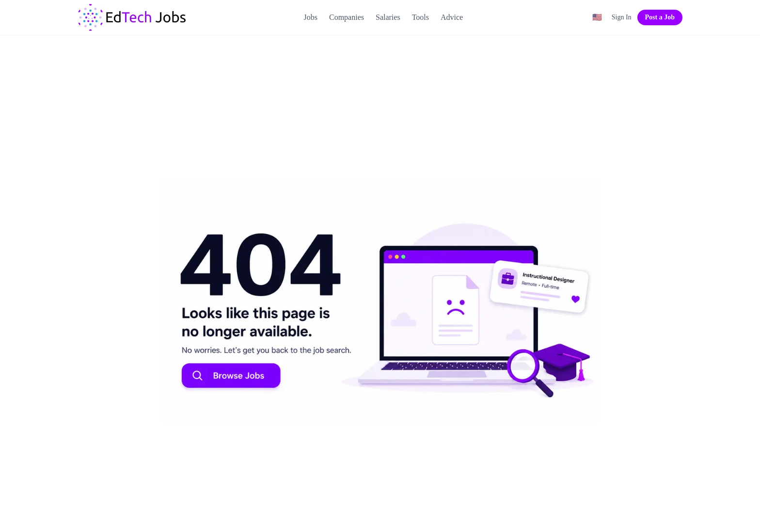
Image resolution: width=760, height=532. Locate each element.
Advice (452, 17)
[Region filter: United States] (597, 17)
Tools (420, 17)
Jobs (311, 17)
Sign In (622, 17)
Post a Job (660, 17)
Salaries (388, 17)
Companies (347, 17)
